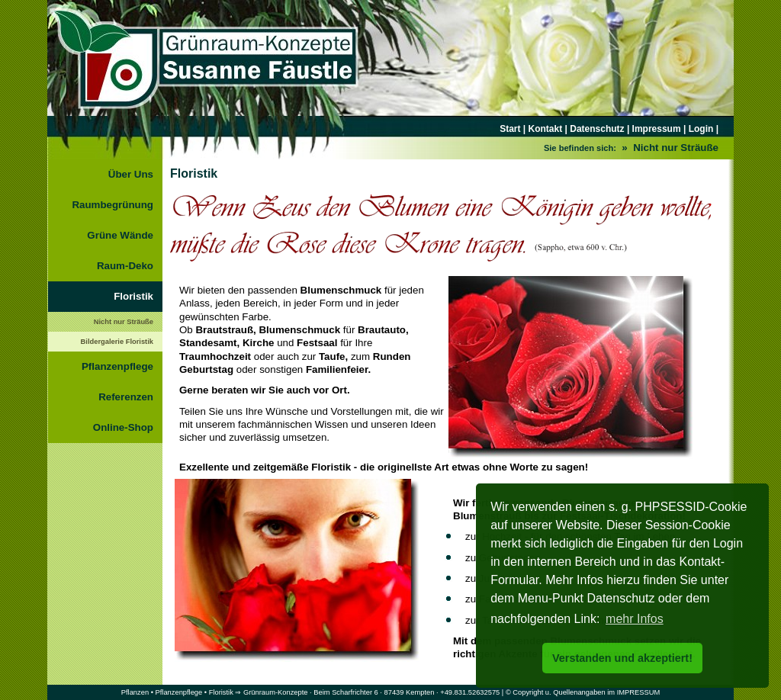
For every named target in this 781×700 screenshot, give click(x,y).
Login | (702, 129)
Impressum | (657, 129)
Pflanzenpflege (117, 366)
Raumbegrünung (112, 205)
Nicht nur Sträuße (124, 322)
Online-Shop (123, 427)
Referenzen (126, 397)
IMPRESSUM (639, 692)
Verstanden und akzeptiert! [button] (622, 658)
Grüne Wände (120, 235)
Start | (514, 129)
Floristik (133, 296)
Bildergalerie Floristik (117, 342)
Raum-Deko (125, 266)
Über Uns (131, 174)
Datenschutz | (598, 129)
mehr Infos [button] (635, 619)
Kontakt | (548, 129)
